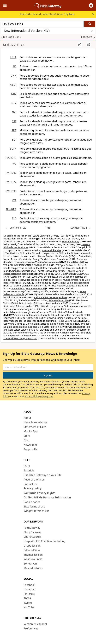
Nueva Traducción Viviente (53, 256)
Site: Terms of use (34, 507)
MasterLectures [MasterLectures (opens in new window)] (33, 568)
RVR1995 (11, 191)
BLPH (13, 149)
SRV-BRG (11, 209)
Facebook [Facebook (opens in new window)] (30, 585)
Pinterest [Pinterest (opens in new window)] (29, 594)
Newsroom (30, 445)
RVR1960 (11, 173)
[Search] (90, 24)
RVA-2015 (11, 158)
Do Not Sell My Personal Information (47, 497)
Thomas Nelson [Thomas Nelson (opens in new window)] (33, 555)
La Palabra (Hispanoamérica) (28, 288)
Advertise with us (34, 480)
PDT (14, 130)
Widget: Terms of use (36, 511)
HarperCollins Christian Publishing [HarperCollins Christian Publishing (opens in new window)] (45, 541)
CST (14, 121)
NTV (14, 103)
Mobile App (31, 431)
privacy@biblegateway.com (39, 396)
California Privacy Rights (39, 493)
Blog (26, 440)
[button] (91, 5)
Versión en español (35, 624)
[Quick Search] (42, 24)
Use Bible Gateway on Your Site (43, 475)
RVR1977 (11, 182)
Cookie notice (32, 502)
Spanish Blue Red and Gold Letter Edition (36, 327)
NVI (14, 112)
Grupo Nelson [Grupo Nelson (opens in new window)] (32, 546)
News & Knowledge (35, 422)
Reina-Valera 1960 (58, 300)
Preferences (31, 628)
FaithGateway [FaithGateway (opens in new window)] (32, 528)
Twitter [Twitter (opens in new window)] (28, 603)
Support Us (30, 449)
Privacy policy (33, 488)
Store (27, 436)
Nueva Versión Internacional (44, 262)
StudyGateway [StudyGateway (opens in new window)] (32, 532)
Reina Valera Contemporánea (51, 297)
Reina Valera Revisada (71, 312)
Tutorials (29, 470)
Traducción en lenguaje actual (20, 338)
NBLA (13, 85)
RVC (14, 164)
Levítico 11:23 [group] (14, 45)
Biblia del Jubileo (26, 239)
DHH (14, 76)
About (27, 418)
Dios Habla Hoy (71, 241)
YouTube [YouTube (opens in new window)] (29, 607)
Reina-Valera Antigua (62, 324)
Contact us (30, 484)
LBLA (13, 57)
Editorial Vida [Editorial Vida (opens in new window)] (32, 550)
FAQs (27, 466)
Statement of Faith (35, 427)
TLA (14, 218)
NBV (14, 94)
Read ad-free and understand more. (47, 14)
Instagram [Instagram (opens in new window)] (30, 589)
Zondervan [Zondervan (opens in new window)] (30, 564)
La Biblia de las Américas (17, 236)
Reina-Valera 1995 (68, 321)
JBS (14, 66)
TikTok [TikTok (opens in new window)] (28, 598)
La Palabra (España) (78, 283)
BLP (14, 140)
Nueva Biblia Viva (51, 250)
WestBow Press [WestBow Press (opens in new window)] (33, 559)
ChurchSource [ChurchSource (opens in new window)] (32, 537)
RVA (14, 200)
